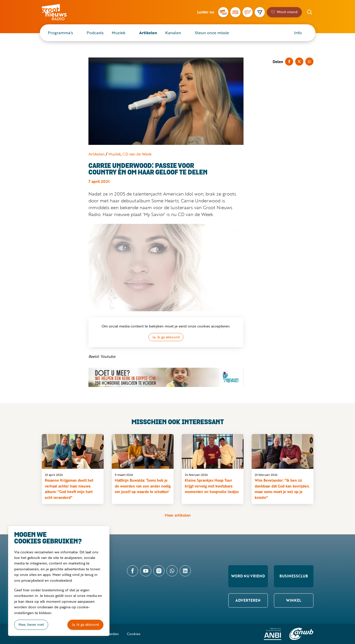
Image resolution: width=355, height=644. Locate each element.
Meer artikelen (178, 515)
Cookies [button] (134, 634)
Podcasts (95, 33)
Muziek (119, 33)
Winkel (294, 600)
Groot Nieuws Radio (60, 12)
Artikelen (148, 33)
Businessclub (294, 576)
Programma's (60, 33)
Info (298, 33)
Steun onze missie (212, 33)
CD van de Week (137, 154)
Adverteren (248, 600)
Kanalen (173, 33)
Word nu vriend (248, 576)
